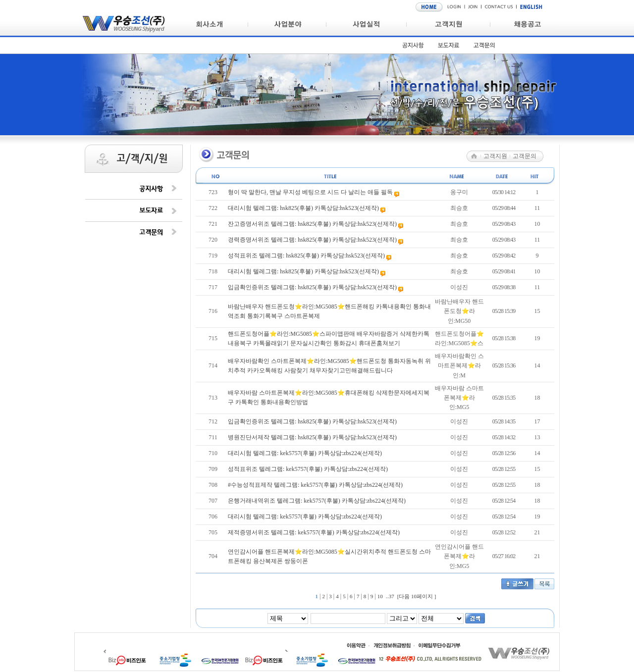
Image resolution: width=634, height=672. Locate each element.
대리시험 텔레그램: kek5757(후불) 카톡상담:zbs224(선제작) (305, 453)
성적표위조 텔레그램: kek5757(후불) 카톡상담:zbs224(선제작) (308, 469)
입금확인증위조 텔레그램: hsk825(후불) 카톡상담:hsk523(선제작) (313, 287)
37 (392, 596)
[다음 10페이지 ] (417, 596)
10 (380, 596)
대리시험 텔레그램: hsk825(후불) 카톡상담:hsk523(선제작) (304, 208)
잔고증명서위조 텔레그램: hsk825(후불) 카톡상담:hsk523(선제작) (313, 224)
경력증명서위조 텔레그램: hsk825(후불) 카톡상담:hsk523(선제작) (313, 240)
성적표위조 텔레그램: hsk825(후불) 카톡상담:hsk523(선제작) (307, 256)
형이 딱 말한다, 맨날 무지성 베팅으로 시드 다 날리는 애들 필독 (311, 192)
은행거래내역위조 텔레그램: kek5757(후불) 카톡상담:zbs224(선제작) (317, 501)
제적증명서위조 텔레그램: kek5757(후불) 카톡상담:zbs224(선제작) (314, 532)
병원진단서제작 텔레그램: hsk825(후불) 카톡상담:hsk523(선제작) (312, 437)
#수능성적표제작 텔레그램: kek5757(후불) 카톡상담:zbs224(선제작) (315, 485)
